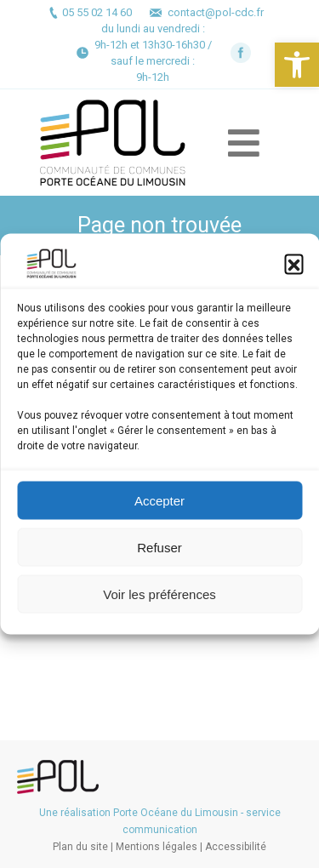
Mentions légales (157, 847)
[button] (297, 65)
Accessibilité (236, 847)
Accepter (159, 500)
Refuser (159, 547)
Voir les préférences (159, 594)
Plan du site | (84, 847)
